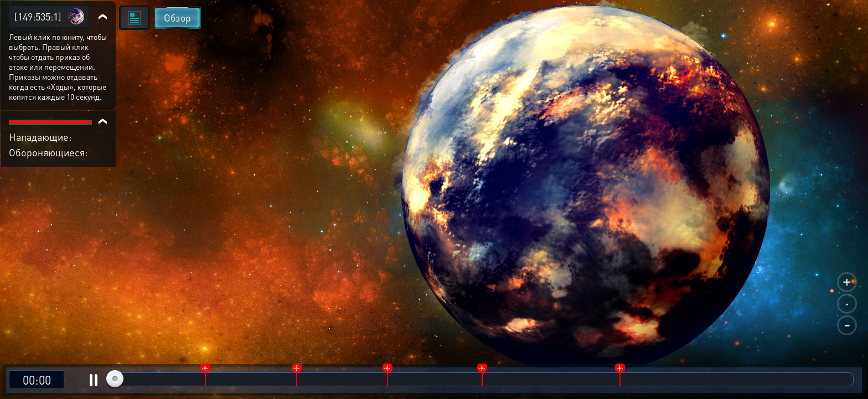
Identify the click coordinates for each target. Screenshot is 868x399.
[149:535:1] (38, 16)
